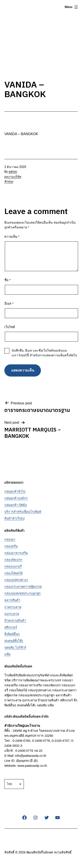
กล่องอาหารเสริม (16, 553)
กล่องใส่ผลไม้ (13, 573)
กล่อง (10, 181)
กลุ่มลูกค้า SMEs (16, 505)
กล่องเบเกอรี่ (13, 567)
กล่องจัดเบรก (13, 560)
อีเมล (9, 304)
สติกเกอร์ (11, 627)
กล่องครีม (11, 546)
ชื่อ (8, 280)
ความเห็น (12, 237)
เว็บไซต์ (10, 327)
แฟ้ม (7, 654)
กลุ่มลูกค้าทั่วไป (15, 492)
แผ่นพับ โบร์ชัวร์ (15, 648)
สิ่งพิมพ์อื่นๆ (12, 634)
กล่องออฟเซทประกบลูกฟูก (23, 593)
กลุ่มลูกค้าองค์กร (16, 498)
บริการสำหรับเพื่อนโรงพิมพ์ (23, 512)
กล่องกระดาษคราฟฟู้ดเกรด (23, 587)
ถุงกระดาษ (12, 614)
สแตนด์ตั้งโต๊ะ (14, 641)
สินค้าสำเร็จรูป (14, 519)
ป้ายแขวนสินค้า (15, 621)
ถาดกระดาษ (13, 607)
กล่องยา (10, 540)
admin (13, 172)
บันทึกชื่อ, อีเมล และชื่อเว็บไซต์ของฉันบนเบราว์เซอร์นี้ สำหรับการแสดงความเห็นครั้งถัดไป (44, 353)
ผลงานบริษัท (13, 177)
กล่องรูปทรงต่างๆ (16, 580)
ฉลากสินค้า (12, 600)
